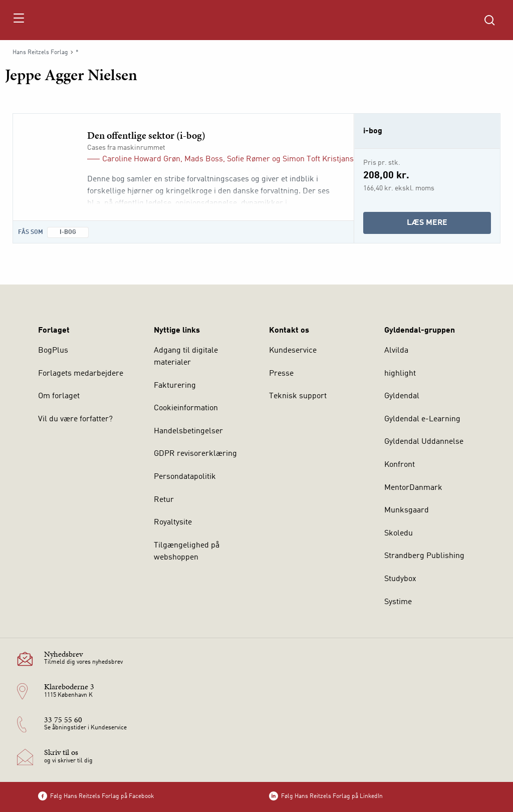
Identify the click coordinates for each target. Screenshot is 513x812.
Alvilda (396, 351)
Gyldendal (402, 396)
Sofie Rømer (248, 159)
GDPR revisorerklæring (195, 454)
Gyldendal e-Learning (422, 419)
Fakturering (175, 386)
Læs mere (449, 225)
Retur (164, 500)
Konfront (400, 465)
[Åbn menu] (18, 20)
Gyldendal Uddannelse (424, 442)
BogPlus (53, 351)
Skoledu (399, 533)
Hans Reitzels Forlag (40, 53)
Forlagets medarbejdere (81, 374)
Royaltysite (173, 522)
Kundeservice (293, 351)
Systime (398, 602)
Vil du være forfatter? (75, 419)
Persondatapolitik (185, 477)
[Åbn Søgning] (489, 20)
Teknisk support (298, 396)
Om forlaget (59, 396)
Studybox (400, 579)
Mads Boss (204, 159)
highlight (400, 374)
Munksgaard (407, 510)
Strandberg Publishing (424, 556)
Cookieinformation (186, 408)
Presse (281, 374)
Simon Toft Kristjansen (322, 159)
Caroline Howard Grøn (141, 159)
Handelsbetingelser (188, 431)
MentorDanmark (413, 488)
